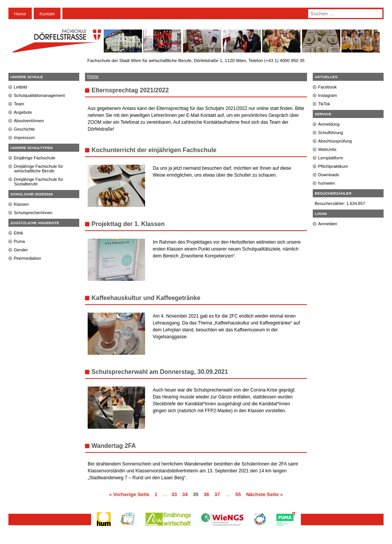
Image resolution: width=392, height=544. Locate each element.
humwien (327, 183)
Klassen (21, 204)
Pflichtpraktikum (333, 166)
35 (196, 494)
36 (206, 494)
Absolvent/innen (29, 121)
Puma (19, 241)
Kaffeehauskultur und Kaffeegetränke (146, 298)
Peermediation (27, 258)
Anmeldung (329, 124)
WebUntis (327, 149)
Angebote (23, 112)
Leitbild (20, 87)
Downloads (329, 175)
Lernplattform (331, 158)
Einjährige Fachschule (35, 158)
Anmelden (328, 224)
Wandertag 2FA (114, 446)
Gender (21, 250)
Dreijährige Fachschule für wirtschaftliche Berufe (38, 169)
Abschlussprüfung (335, 141)
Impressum (24, 138)
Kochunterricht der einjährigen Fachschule (154, 150)
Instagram (327, 95)
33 (174, 494)
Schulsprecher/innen (33, 213)
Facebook (327, 87)
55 (238, 494)
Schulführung (331, 133)
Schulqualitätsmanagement (39, 95)
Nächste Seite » (265, 494)
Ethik (19, 233)
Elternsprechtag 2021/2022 (130, 90)
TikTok (324, 104)
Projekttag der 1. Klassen (128, 224)
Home (20, 14)
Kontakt (47, 14)
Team (19, 104)
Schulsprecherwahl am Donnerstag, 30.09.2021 (160, 372)
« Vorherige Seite (129, 494)
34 (185, 494)
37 (217, 494)
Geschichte (24, 129)
